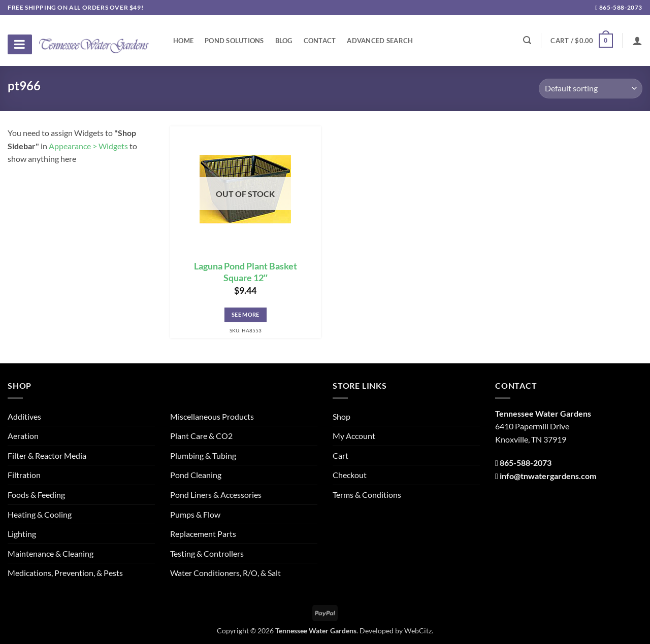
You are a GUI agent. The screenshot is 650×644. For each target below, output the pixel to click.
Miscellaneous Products (212, 416)
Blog (284, 41)
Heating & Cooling (40, 514)
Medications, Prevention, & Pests (65, 573)
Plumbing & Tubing (203, 455)
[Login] (637, 41)
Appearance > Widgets (88, 146)
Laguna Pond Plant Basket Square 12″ (246, 272)
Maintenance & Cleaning (51, 553)
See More (246, 314)
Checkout (350, 475)
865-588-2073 (619, 7)
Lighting (22, 534)
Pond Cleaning (196, 475)
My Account (354, 436)
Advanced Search (380, 41)
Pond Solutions (234, 41)
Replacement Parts (203, 534)
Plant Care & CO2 (201, 436)
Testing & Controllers (207, 553)
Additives (24, 416)
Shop (342, 416)
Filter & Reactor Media (47, 455)
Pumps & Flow (195, 514)
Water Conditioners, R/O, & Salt (225, 573)
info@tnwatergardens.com (548, 476)
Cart (340, 455)
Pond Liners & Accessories (216, 495)
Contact (320, 41)
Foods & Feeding (36, 495)
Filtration (24, 475)
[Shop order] (591, 89)
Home (183, 41)
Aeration (23, 436)
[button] (581, 41)
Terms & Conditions (367, 495)
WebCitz (418, 631)
